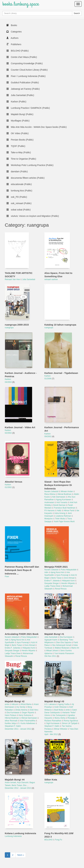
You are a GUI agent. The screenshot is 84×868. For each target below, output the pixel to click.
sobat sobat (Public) (19, 210)
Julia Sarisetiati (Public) (20, 95)
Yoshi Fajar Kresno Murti (64, 521)
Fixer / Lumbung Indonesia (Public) (26, 76)
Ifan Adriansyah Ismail (62, 645)
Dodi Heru (34, 710)
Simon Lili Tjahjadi (70, 723)
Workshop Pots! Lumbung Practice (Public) (30, 165)
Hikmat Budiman (64, 494)
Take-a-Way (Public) (19, 152)
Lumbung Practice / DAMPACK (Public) (28, 108)
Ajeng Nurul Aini (57, 572)
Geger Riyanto (28, 713)
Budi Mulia (59, 710)
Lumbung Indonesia (13, 836)
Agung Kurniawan (64, 500)
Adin (46, 572)
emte (7, 704)
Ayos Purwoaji (62, 575)
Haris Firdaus (10, 715)
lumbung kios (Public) (19, 191)
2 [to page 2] (13, 855)
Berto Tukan (56, 578)
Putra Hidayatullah (69, 570)
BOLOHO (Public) (17, 51)
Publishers (14, 44)
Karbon (8, 379)
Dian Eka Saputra (64, 642)
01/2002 (9, 487)
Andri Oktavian (60, 707)
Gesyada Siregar (52, 583)
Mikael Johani (52, 651)
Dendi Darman (59, 505)
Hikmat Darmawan (29, 718)
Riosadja (71, 718)
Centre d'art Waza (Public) (22, 57)
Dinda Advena (21, 710)
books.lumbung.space (21, 4)
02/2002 (9, 433)
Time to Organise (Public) (21, 159)
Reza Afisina (50, 494)
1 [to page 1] (8, 855)
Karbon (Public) (16, 102)
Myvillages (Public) (18, 121)
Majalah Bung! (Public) (20, 114)
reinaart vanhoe (51, 279)
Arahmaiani (49, 502)
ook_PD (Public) (17, 197)
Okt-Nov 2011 (51, 656)
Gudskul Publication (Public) (23, 82)
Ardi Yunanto (62, 502)
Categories (14, 32)
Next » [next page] (21, 855)
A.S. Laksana (50, 704)
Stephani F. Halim (52, 726)
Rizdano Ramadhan (53, 721)
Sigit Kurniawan (53, 723)
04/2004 (9, 382)
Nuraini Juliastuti (51, 491)
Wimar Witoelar (61, 729)
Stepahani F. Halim (13, 726)
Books (12, 25)
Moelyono (49, 519)
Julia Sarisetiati (29, 279)
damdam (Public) (17, 172)
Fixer (7, 576)
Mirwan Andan (67, 491)
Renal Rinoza (61, 589)
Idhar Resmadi (11, 721)
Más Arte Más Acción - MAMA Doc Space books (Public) (36, 127)
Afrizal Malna (26, 704)
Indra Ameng (60, 513)
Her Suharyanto (59, 715)
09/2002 (48, 436)
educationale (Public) (19, 184)
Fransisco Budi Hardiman (65, 508)
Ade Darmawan (59, 497)
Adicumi (15, 704)
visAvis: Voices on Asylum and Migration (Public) (33, 216)
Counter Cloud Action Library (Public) (27, 70)
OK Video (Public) (17, 133)
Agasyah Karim (51, 640)
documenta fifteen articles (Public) (25, 178)
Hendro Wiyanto (68, 583)
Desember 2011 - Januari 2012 (18, 729)
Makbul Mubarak (62, 648)
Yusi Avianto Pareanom (64, 653)
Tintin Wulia (60, 519)
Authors (12, 38)
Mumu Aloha (60, 718)
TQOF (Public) (16, 146)
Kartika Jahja (10, 723)
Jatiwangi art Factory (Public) (23, 89)
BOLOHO (48, 840)
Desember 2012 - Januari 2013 (18, 788)
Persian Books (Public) (20, 140)
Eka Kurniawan (66, 637)
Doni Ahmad (69, 578)
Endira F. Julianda (52, 581)
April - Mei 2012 (51, 734)
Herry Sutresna (25, 715)
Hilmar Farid (69, 511)
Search (77, 13)
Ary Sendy (21, 707)
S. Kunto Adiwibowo (27, 723)
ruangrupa (9, 328)
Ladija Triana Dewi (52, 586)
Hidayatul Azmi (68, 581)
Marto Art (75, 648)
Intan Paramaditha (27, 721)
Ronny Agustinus (71, 721)
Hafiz (59, 511)
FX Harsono (50, 511)
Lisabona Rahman (63, 516)
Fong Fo (59, 840)
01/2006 (48, 379)
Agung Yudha (64, 704)
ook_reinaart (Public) (19, 203)
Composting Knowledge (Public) (25, 63)
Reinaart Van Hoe (12, 279)
